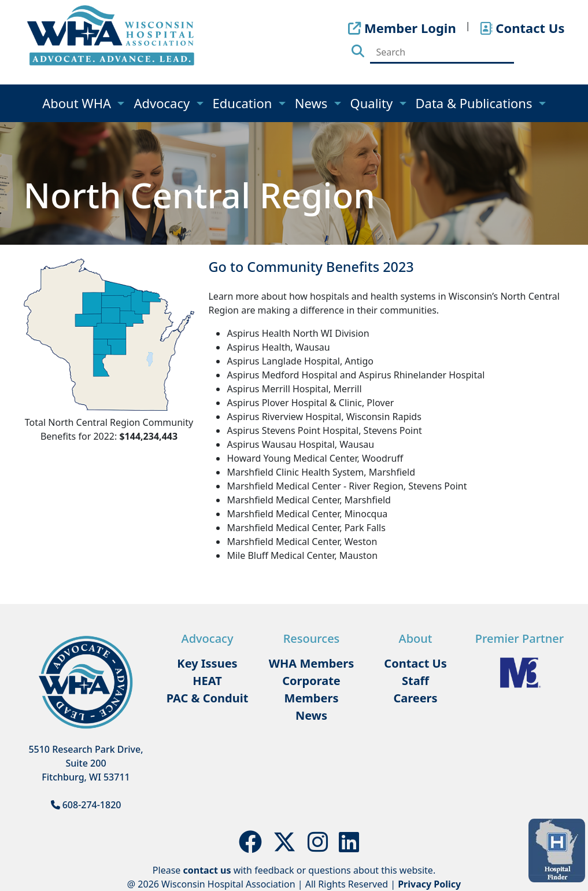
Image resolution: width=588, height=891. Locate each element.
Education (244, 103)
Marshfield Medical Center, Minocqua (307, 514)
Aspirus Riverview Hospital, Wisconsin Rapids (324, 417)
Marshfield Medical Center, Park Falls (306, 528)
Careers (415, 698)
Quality (373, 103)
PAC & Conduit (208, 698)
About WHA (78, 103)
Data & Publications (476, 103)
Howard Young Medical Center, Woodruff (315, 458)
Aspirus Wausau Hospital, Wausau (300, 444)
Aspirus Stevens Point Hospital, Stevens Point (324, 430)
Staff (415, 681)
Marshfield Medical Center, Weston (302, 542)
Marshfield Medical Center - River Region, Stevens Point (347, 486)
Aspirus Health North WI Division (298, 333)
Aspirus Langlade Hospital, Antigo (300, 361)
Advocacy (163, 103)
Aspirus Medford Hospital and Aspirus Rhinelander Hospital (356, 375)
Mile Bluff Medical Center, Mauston (302, 555)
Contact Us (415, 663)
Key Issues (207, 663)
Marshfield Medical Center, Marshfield (308, 500)
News (313, 103)
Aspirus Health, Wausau (278, 347)
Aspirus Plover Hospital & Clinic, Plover (310, 403)
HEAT (207, 681)
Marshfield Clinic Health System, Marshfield (321, 472)
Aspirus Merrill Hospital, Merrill (294, 389)
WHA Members (312, 663)
